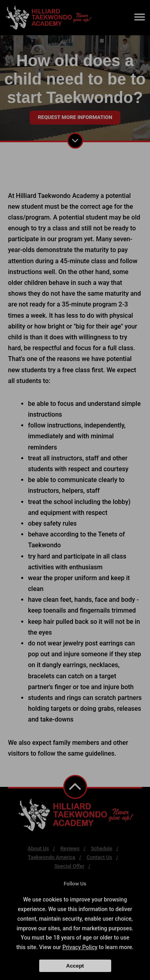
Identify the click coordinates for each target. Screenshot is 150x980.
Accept (75, 966)
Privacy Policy (80, 947)
